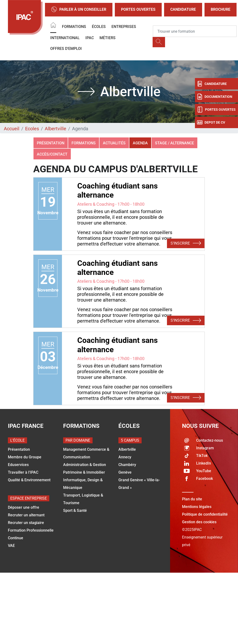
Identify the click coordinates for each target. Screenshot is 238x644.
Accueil (12, 129)
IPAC (90, 38)
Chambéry (127, 465)
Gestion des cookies (199, 522)
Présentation (51, 143)
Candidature (183, 9)
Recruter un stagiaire (26, 523)
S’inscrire (186, 243)
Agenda (140, 143)
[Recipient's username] (195, 31)
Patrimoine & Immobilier (84, 472)
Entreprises (124, 27)
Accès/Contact (52, 154)
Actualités (114, 143)
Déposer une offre (24, 507)
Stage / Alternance (174, 143)
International (65, 38)
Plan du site (192, 499)
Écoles (99, 27)
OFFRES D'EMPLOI (66, 49)
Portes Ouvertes (138, 9)
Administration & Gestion (85, 465)
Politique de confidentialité (205, 514)
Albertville (55, 129)
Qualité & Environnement (29, 480)
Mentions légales (197, 507)
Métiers (108, 38)
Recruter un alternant (26, 515)
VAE (11, 546)
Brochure (221, 9)
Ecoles (32, 129)
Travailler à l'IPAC (23, 472)
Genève (125, 472)
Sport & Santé (75, 510)
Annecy (125, 457)
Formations (74, 27)
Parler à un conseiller (79, 10)
